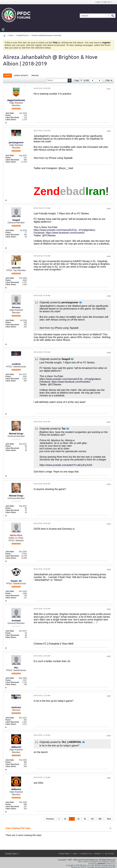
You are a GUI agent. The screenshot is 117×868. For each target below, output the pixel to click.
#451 (109, 89)
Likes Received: (12, 117)
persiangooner (16, 142)
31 (72, 819)
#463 (109, 696)
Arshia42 (16, 621)
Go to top (109, 854)
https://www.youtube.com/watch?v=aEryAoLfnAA (66, 465)
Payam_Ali (16, 581)
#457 (109, 422)
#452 (109, 131)
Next (109, 819)
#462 (109, 656)
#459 (109, 524)
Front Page (64, 854)
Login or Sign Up (104, 2)
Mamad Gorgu (16, 434)
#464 (109, 736)
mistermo (16, 707)
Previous (50, 819)
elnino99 (16, 268)
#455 (109, 296)
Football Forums (22, 35)
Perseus (16, 307)
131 (92, 819)
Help (75, 854)
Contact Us (86, 854)
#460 (109, 570)
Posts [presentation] (8, 76)
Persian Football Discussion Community (46, 35)
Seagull (16, 220)
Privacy (98, 854)
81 (85, 819)
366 (100, 819)
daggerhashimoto (16, 100)
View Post (81, 303)
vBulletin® (101, 863)
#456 (109, 353)
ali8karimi (16, 747)
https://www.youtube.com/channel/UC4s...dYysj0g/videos (64, 230)
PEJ (16, 668)
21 (65, 819)
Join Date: (10, 113)
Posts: (8, 115)
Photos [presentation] (35, 76)
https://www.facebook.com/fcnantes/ (65, 233)
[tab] (8, 75)
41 (79, 819)
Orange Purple (12, 854)
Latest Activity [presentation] (21, 76)
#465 (109, 778)
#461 (109, 609)
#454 (109, 256)
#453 (109, 209)
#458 (109, 484)
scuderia (16, 364)
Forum (11, 35)
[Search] (95, 16)
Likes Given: (11, 120)
